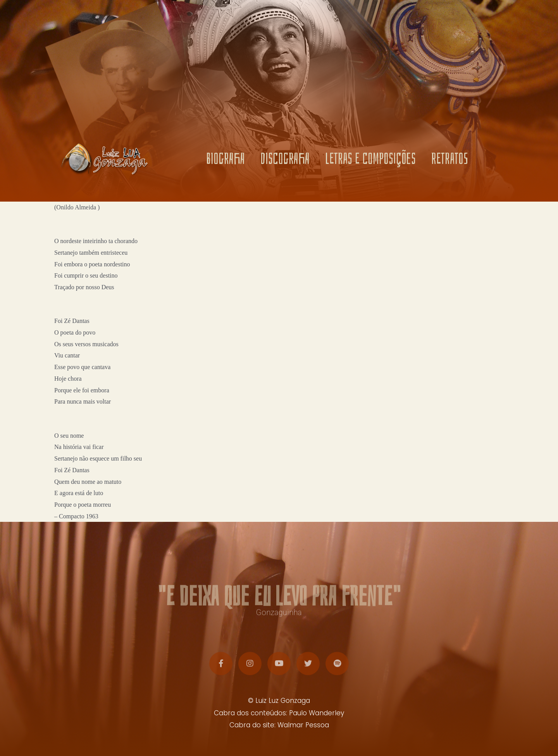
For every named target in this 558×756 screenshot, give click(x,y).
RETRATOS (450, 161)
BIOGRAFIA (226, 161)
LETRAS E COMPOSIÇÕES (370, 161)
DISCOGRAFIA (285, 161)
